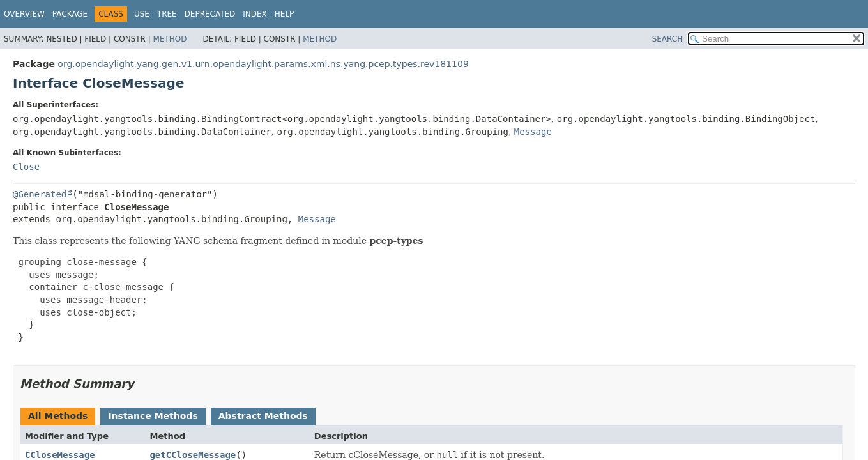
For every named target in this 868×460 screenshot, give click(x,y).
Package (70, 14)
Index (255, 14)
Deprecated (210, 14)
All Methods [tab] (58, 416)
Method (170, 39)
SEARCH (668, 39)
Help (285, 14)
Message (533, 132)
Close (26, 167)
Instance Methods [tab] (153, 416)
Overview (24, 14)
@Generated (40, 194)
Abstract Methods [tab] (263, 416)
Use (142, 14)
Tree (167, 14)
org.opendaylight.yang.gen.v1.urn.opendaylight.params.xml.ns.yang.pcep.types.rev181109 (263, 64)
